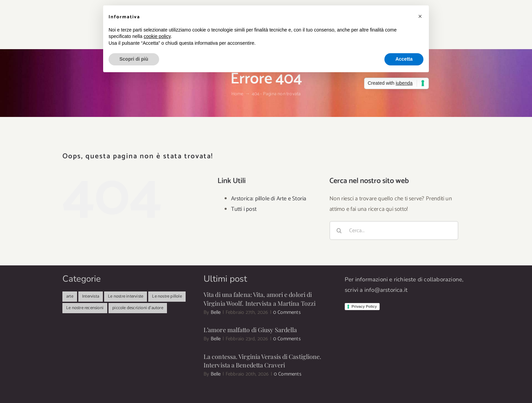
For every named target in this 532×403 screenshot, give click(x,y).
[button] (420, 16)
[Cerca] (339, 230)
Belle (216, 312)
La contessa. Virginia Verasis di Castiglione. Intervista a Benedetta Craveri (263, 361)
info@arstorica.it (386, 290)
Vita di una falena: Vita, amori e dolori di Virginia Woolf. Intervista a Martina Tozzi (260, 299)
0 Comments (287, 312)
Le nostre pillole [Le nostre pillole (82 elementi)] (167, 296)
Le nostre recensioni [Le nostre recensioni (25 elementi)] (85, 308)
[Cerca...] (394, 230)
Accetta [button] (404, 59)
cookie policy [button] (157, 36)
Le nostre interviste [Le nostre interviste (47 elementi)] (126, 296)
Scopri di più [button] (134, 59)
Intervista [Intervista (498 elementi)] (91, 296)
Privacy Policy (364, 306)
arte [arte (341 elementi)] (70, 296)
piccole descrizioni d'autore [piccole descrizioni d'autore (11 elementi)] (138, 308)
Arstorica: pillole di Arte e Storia (269, 199)
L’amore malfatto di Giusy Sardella (250, 330)
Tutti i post (244, 209)
